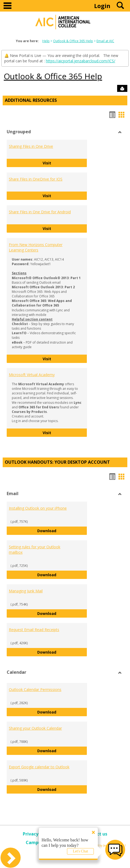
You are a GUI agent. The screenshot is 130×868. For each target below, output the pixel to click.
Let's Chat (81, 851)
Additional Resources (31, 100)
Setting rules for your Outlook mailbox (35, 550)
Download (62, 530)
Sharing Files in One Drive (31, 146)
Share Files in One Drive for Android (40, 212)
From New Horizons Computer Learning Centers (36, 247)
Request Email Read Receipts (34, 630)
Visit (65, 163)
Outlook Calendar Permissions (35, 689)
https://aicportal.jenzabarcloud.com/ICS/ (81, 61)
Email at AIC (105, 41)
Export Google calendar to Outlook (39, 767)
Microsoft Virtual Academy (32, 375)
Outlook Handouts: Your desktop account (57, 462)
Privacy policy (37, 834)
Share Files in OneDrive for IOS (36, 179)
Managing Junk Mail (26, 591)
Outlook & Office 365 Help (73, 41)
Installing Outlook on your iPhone (38, 508)
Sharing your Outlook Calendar (35, 728)
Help (46, 41)
